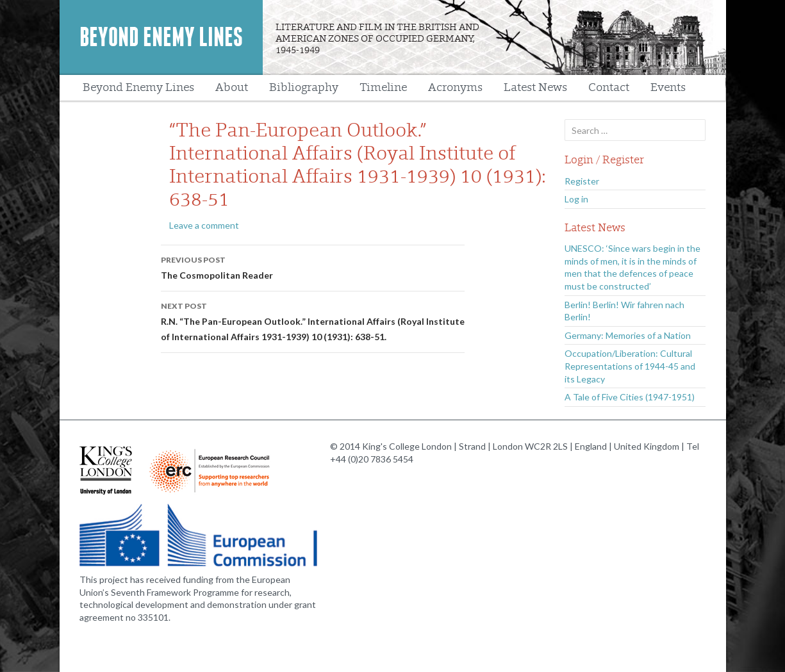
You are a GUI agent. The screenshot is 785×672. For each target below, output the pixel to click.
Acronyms (455, 87)
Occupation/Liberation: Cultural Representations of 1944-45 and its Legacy (630, 366)
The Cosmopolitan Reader (313, 266)
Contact (609, 87)
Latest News (535, 87)
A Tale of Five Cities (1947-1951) (630, 397)
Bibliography (304, 87)
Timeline (383, 87)
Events (668, 87)
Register (582, 181)
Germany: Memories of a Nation (628, 335)
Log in (576, 199)
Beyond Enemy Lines (161, 37)
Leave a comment (204, 225)
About (232, 87)
